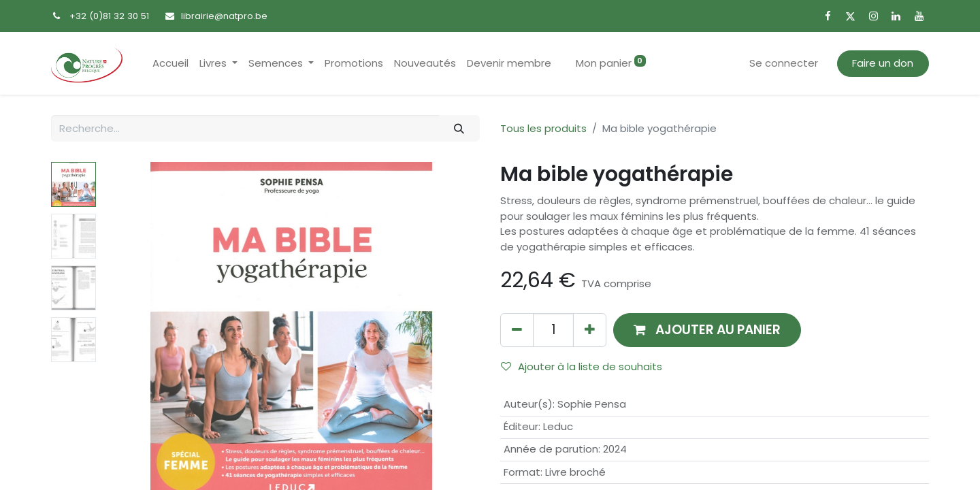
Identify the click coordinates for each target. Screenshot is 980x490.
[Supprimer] (517, 330)
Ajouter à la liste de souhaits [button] (582, 366)
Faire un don (883, 63)
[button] (707, 330)
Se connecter (784, 63)
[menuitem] (170, 64)
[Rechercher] (459, 128)
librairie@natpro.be (224, 16)
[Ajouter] (590, 330)
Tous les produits (543, 128)
